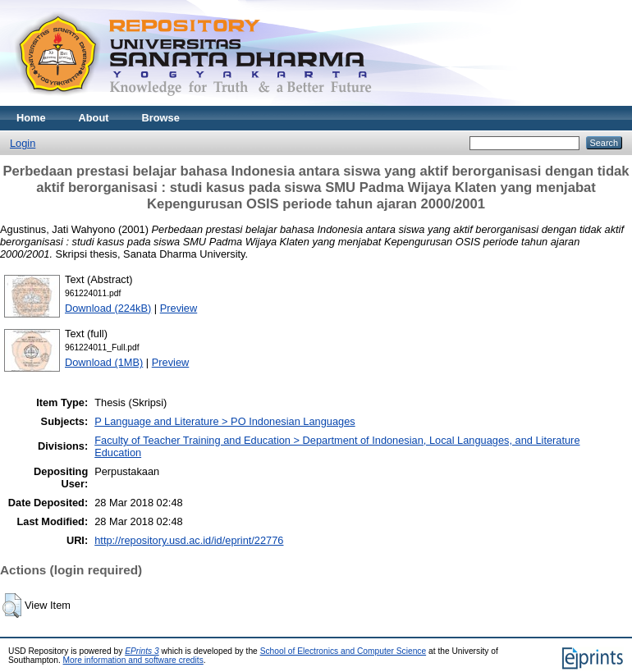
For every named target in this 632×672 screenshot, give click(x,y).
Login (23, 143)
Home (31, 118)
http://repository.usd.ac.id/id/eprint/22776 (189, 540)
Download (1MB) (104, 362)
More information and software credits (133, 660)
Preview (179, 308)
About (94, 118)
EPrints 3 (142, 651)
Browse (161, 118)
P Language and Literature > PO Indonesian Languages (224, 421)
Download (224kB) (108, 308)
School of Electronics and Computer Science (343, 651)
